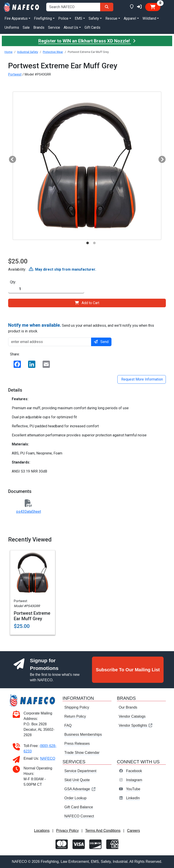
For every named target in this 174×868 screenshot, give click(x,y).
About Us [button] (71, 27)
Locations (42, 831)
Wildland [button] (149, 18)
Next (160, 158)
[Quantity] (46, 289)
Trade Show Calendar (82, 753)
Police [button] (63, 18)
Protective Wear (53, 52)
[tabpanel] (87, 166)
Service (54, 27)
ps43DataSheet (29, 512)
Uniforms (12, 27)
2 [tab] (94, 243)
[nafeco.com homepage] (22, 7)
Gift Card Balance (79, 807)
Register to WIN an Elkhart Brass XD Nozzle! (87, 41)
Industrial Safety (28, 52)
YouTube (133, 789)
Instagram (134, 780)
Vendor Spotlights (136, 725)
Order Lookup (75, 798)
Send (101, 342)
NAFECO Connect (79, 816)
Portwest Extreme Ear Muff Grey (32, 616)
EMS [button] (79, 18)
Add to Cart (87, 303)
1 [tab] (87, 243)
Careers (134, 831)
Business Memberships (83, 734)
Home (8, 52)
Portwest (15, 75)
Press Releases (77, 744)
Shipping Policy (77, 707)
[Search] (107, 7)
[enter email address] (50, 342)
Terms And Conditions (103, 831)
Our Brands (128, 707)
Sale (26, 27)
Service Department (80, 771)
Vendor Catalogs (132, 716)
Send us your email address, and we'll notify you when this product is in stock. (81, 328)
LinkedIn (133, 798)
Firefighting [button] (43, 18)
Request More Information (142, 379)
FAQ (68, 725)
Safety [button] (94, 18)
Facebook (134, 771)
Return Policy (75, 716)
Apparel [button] (130, 18)
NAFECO (48, 758)
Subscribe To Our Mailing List (128, 670)
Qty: (13, 282)
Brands (39, 27)
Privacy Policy (68, 831)
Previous (11, 158)
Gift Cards (92, 27)
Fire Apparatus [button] (16, 18)
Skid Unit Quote (77, 780)
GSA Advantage (80, 789)
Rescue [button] (111, 18)
